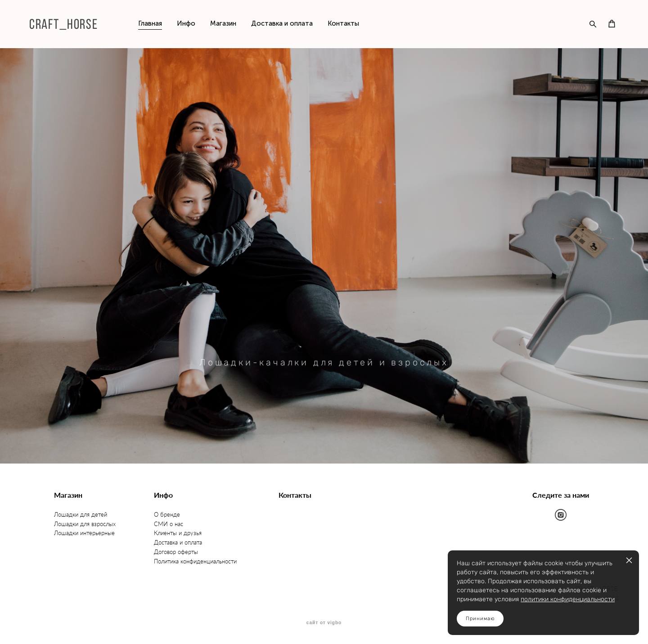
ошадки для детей (83, 514)
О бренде (167, 514)
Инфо (186, 24)
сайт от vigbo (324, 623)
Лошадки (67, 533)
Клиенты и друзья (178, 533)
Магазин (223, 24)
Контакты (343, 24)
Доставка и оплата (282, 24)
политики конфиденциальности (568, 599)
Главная (150, 24)
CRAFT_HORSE (63, 24)
